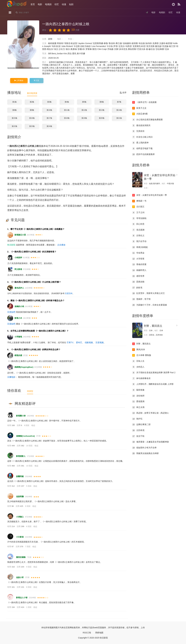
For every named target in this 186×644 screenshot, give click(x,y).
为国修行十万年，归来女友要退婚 (150, 305)
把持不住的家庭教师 (143, 154)
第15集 (14, 118)
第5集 (84, 102)
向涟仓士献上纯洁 (142, 137)
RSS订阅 (87, 633)
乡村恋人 (138, 367)
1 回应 (29, 607)
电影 (40, 4)
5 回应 (29, 486)
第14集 (119, 110)
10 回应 (30, 446)
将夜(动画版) (140, 247)
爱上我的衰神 (140, 143)
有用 (11, 425)
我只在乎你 (139, 241)
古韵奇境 (138, 430)
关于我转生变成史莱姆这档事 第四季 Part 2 (154, 373)
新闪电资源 (32, 93)
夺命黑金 (138, 253)
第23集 (32, 126)
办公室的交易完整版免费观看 (147, 120)
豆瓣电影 (11, 377)
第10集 (49, 110)
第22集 (14, 126)
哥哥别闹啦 (139, 218)
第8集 (15, 110)
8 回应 (29, 526)
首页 (33, 4)
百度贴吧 (11, 312)
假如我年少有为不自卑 (144, 448)
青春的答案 (139, 264)
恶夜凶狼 (138, 282)
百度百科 (69, 293)
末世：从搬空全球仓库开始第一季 (150, 195)
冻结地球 (138, 396)
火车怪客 (138, 259)
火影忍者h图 (140, 114)
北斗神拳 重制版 (142, 355)
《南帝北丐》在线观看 (144, 102)
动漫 (64, 4)
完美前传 (138, 131)
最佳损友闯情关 (141, 126)
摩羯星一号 (139, 201)
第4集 (67, 102)
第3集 (49, 102)
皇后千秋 (138, 436)
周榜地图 (99, 633)
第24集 (49, 126)
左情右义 (138, 236)
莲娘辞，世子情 (141, 299)
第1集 (15, 102)
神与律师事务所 (141, 378)
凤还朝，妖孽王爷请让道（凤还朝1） (151, 413)
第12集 (84, 110)
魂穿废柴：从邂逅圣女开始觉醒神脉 (151, 442)
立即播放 (19, 80)
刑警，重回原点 (153, 326)
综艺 (57, 4)
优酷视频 (89, 342)
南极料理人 (139, 270)
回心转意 (138, 224)
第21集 (119, 118)
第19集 (84, 118)
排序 (123, 93)
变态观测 (138, 230)
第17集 (49, 118)
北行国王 (138, 207)
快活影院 (11, 245)
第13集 (102, 110)
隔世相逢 (138, 390)
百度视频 (100, 342)
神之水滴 (138, 407)
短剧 (71, 4)
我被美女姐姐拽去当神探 (145, 453)
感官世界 (138, 276)
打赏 (36, 80)
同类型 (30, 391)
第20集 (102, 118)
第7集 (119, 102)
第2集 (32, 102)
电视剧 (48, 4)
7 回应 (28, 547)
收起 (33, 425)
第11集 (67, 110)
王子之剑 (138, 213)
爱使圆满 (138, 402)
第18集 (67, 118)
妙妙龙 (137, 288)
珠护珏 (137, 419)
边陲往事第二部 (141, 425)
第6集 (102, 102)
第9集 (32, 110)
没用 (20, 425)
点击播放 (61, 245)
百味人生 (138, 361)
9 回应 (27, 425)
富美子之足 (139, 108)
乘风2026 (139, 350)
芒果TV (70, 342)
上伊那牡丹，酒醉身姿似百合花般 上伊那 (153, 384)
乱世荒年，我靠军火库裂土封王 (149, 293)
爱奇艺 (79, 342)
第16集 (32, 118)
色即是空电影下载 (142, 149)
